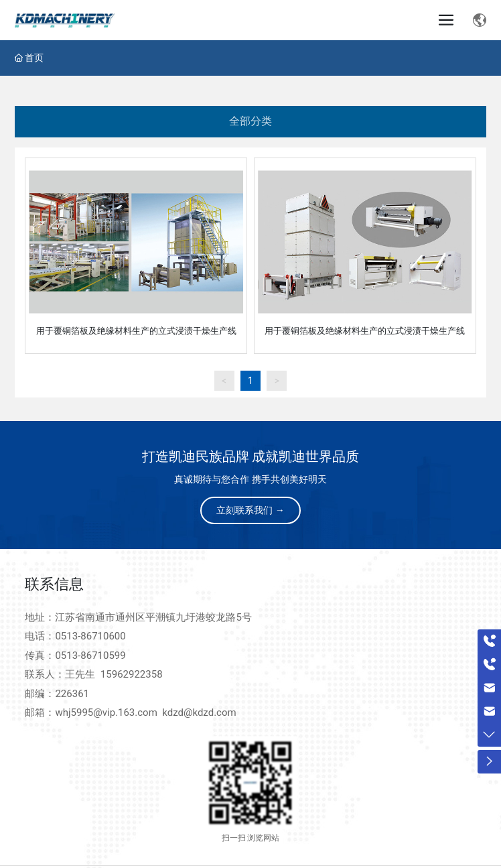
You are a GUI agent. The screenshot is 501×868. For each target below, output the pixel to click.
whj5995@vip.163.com (106, 712)
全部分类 (250, 121)
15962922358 (132, 674)
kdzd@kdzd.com (199, 712)
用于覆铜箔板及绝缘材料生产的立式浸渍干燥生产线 (136, 331)
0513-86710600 (90, 636)
